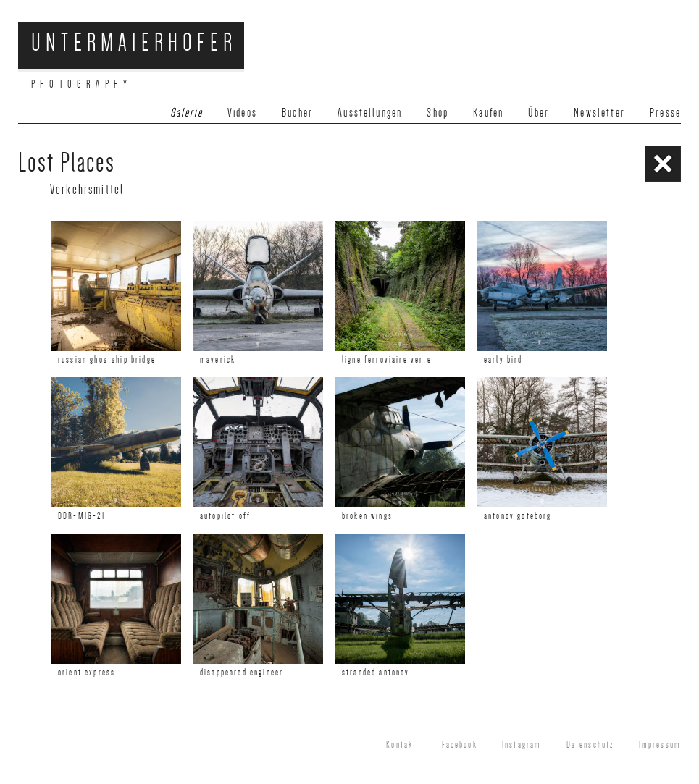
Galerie (187, 113)
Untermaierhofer (134, 42)
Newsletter (599, 113)
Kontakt (401, 745)
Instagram (522, 745)
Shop (438, 113)
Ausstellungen (370, 113)
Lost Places (67, 163)
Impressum (660, 745)
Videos (242, 113)
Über (539, 113)
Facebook (460, 745)
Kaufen (488, 113)
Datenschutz (590, 745)
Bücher (297, 113)
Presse (665, 113)
